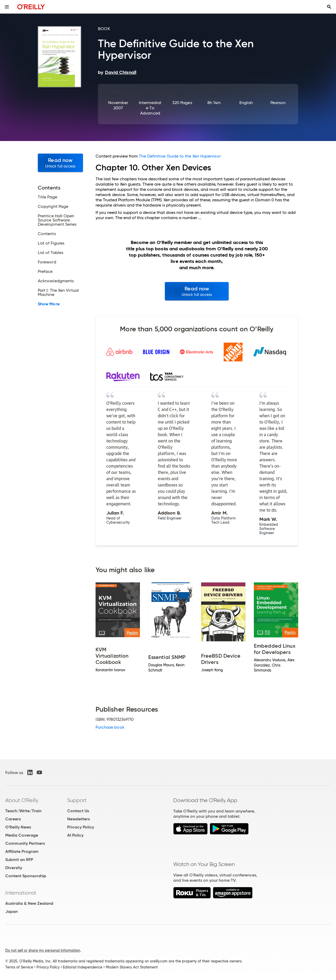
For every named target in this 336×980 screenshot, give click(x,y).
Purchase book (110, 727)
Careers (13, 819)
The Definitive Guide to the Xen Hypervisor (180, 156)
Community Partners (25, 843)
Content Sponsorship (26, 876)
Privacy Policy (81, 827)
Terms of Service (19, 967)
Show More (49, 304)
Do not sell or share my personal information (43, 950)
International (21, 893)
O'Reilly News (18, 827)
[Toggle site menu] (7, 7)
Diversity (14, 868)
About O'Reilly (22, 800)
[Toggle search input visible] (329, 7)
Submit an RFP (19, 860)
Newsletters (78, 819)
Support (77, 800)
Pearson (278, 103)
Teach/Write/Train (23, 811)
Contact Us (78, 811)
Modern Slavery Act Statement (132, 967)
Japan (12, 911)
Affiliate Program (22, 851)
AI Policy (75, 835)
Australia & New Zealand (29, 903)
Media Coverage (22, 835)
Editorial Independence (83, 967)
